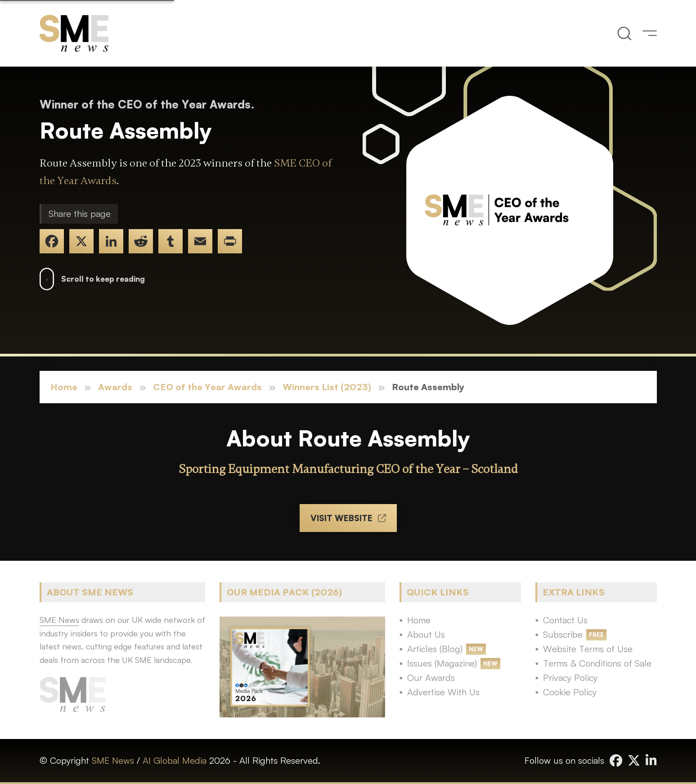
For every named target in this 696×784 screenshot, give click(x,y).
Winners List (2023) (327, 387)
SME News (113, 760)
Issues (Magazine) (442, 663)
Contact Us (565, 620)
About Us (426, 634)
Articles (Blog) (435, 649)
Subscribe (563, 634)
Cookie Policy (570, 692)
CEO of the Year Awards (207, 387)
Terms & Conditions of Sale (597, 663)
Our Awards (431, 678)
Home (64, 387)
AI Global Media (175, 760)
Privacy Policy (570, 678)
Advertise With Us (443, 692)
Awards (115, 387)
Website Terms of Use (588, 649)
